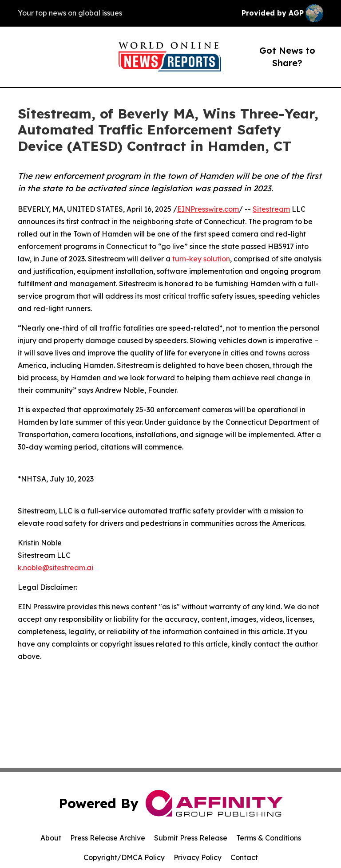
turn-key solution (201, 259)
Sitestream (271, 209)
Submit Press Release (191, 838)
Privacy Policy (198, 857)
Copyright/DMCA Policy (124, 857)
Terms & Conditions (269, 838)
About (51, 838)
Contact (244, 857)
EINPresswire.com (208, 209)
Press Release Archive (108, 838)
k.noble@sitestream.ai (56, 568)
